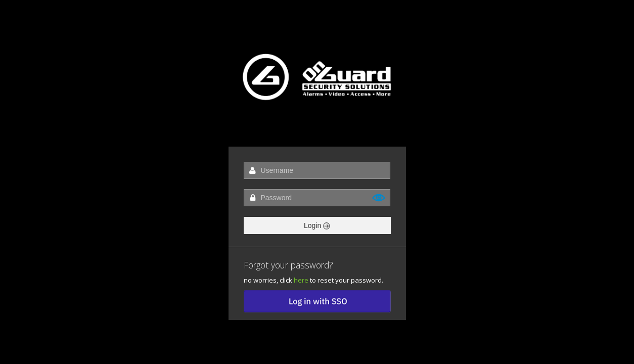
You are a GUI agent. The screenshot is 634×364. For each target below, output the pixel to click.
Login (317, 225)
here (301, 280)
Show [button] (379, 198)
